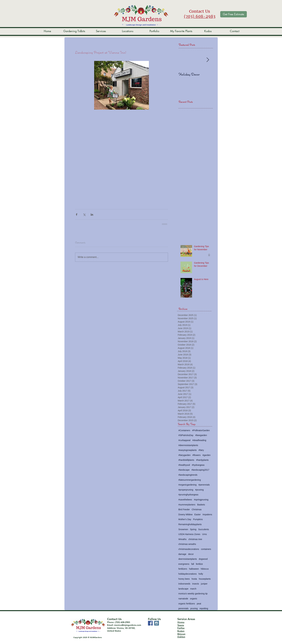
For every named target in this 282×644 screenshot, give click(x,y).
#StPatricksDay (186, 435)
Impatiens (207, 514)
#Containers (184, 430)
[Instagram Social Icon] (157, 623)
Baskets (201, 505)
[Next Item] (208, 60)
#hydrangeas (198, 465)
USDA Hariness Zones (189, 534)
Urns (205, 534)
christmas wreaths (187, 544)
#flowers (196, 455)
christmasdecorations (189, 549)
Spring (193, 529)
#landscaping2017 (200, 470)
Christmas (197, 509)
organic (194, 599)
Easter (198, 514)
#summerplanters (187, 505)
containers (206, 549)
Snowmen (183, 529)
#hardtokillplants (186, 460)
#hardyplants (202, 460)
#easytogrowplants (188, 450)
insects (196, 584)
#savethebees (185, 500)
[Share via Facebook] (77, 214)
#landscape (184, 470)
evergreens (184, 564)
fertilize (199, 564)
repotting (204, 608)
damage (182, 554)
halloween (194, 569)
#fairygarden (185, 455)
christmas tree (195, 539)
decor (191, 554)
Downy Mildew (185, 514)
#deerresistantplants (188, 445)
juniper (204, 584)
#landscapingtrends (188, 475)
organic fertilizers (187, 604)
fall (193, 564)
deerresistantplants (188, 559)
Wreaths (183, 539)
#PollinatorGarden (201, 430)
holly (201, 574)
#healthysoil (184, 465)
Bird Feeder (184, 509)
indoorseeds (184, 584)
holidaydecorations (188, 574)
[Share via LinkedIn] (92, 214)
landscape (183, 589)
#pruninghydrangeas (188, 495)
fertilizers (183, 569)
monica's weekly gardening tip (193, 594)
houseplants (205, 579)
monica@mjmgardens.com (128, 625)
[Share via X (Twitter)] (84, 214)
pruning (194, 608)
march (193, 589)
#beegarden (201, 435)
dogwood (203, 559)
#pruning (199, 490)
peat (199, 604)
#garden (206, 455)
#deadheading (199, 440)
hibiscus (205, 569)
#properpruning (186, 490)
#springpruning (201, 500)
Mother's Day (185, 519)
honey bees (184, 579)
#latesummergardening (190, 480)
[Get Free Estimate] (234, 14)
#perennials (204, 485)
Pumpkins (198, 519)
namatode (183, 599)
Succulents (203, 529)
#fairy (201, 450)
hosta (194, 579)
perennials (184, 608)
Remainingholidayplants (190, 524)
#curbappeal (184, 440)
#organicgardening (188, 485)
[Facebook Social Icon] (150, 623)
